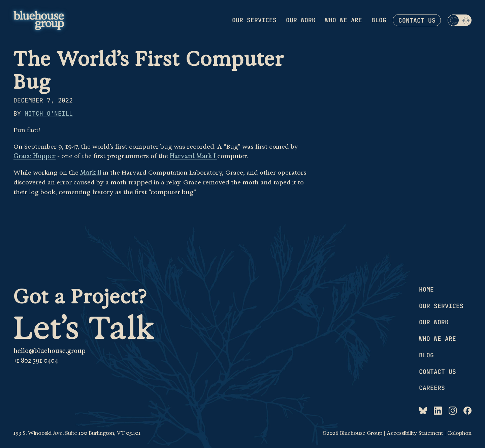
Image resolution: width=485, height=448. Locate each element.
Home (426, 289)
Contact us (417, 20)
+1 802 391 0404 (36, 361)
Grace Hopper (35, 156)
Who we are (344, 20)
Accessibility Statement (415, 433)
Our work (301, 20)
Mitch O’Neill (49, 113)
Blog (379, 20)
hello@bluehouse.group (50, 351)
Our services (254, 20)
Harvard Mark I (193, 156)
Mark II (91, 173)
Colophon (459, 433)
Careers (432, 388)
